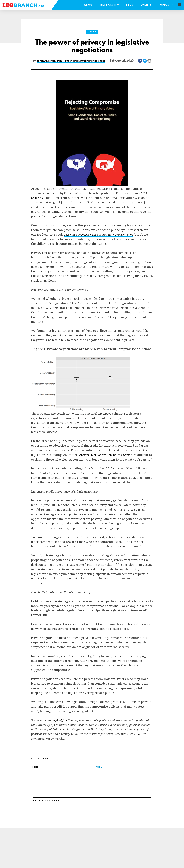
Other (92, 32)
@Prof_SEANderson (67, 730)
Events (143, 5)
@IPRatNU (136, 744)
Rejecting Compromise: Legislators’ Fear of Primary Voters (103, 240)
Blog (127, 5)
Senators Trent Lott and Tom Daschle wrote (110, 460)
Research (107, 5)
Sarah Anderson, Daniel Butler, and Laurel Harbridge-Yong (78, 60)
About (86, 5)
